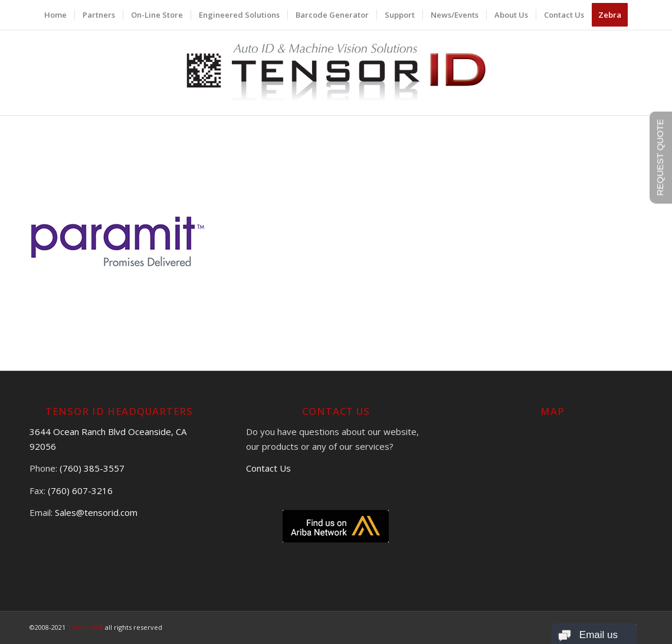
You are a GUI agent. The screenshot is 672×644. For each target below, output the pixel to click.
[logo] (336, 72)
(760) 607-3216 (80, 491)
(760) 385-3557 (92, 468)
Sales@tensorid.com (96, 512)
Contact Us (268, 468)
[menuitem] (55, 15)
